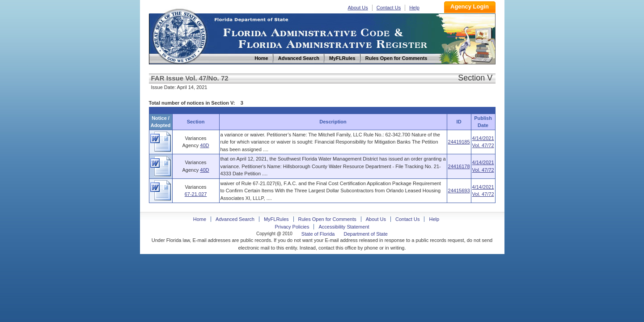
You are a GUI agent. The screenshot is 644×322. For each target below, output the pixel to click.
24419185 (459, 142)
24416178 (459, 166)
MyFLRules (276, 219)
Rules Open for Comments (327, 219)
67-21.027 (196, 194)
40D (204, 145)
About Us (358, 8)
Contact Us (389, 8)
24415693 (459, 191)
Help (414, 8)
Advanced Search (235, 219)
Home (179, 35)
